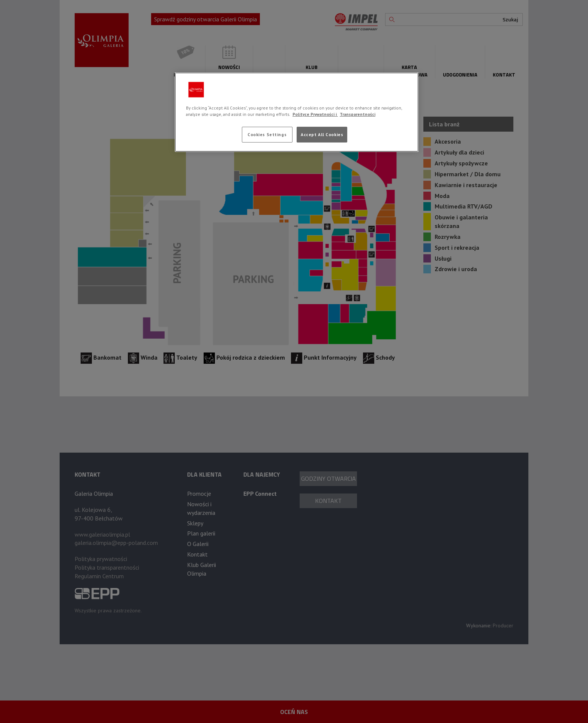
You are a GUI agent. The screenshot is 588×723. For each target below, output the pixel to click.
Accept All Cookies (322, 134)
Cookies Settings (267, 134)
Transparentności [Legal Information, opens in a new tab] (358, 114)
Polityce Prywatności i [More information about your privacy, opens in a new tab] (315, 114)
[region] (297, 112)
